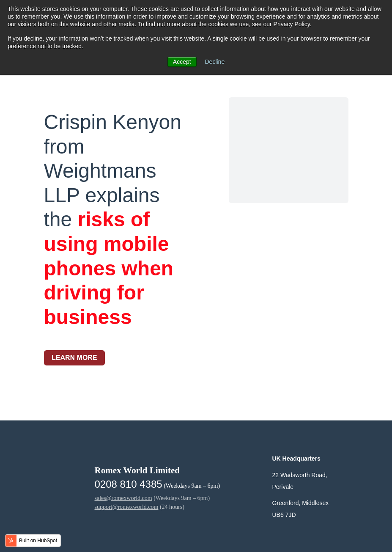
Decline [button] (215, 62)
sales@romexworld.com (123, 498)
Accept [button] (182, 62)
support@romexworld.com (127, 507)
